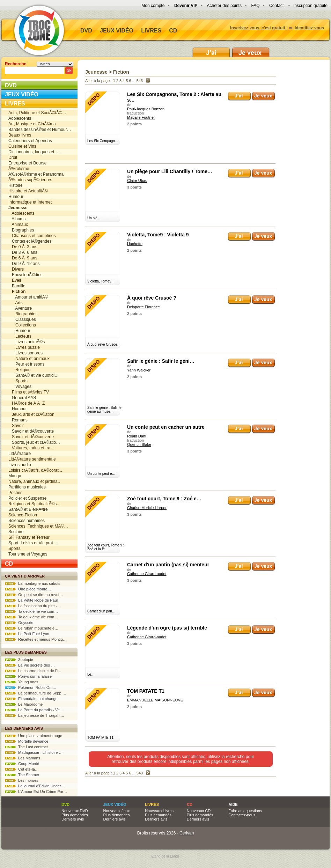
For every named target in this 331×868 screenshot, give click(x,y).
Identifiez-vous (309, 28)
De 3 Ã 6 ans (23, 252)
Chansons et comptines (32, 236)
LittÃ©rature (20, 454)
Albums (17, 219)
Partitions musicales (27, 487)
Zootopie (19, 660)
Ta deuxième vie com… (31, 611)
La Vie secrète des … (30, 665)
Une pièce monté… (28, 589)
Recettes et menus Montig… (36, 639)
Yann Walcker (139, 370)
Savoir (16, 426)
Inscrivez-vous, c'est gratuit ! (259, 28)
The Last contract (26, 747)
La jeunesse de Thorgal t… (35, 715)
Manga (15, 476)
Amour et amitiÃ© (28, 297)
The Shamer (22, 775)
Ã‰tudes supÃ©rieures (30, 180)
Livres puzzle (24, 347)
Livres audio (20, 465)
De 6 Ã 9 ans (23, 258)
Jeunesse (96, 72)
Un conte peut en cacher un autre (166, 427)
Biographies (21, 230)
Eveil (15, 280)
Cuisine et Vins (22, 146)
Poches (15, 493)
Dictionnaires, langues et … (34, 152)
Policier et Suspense (27, 498)
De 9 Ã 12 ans (24, 264)
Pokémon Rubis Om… (31, 687)
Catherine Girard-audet (147, 574)
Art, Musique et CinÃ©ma (32, 124)
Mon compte (153, 6)
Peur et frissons (26, 364)
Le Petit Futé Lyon (27, 634)
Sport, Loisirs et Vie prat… (33, 543)
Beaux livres (20, 135)
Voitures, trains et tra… (31, 448)
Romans (18, 420)
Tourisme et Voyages (28, 554)
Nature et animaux (29, 359)
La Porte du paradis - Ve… (34, 710)
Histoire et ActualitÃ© (28, 191)
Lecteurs (20, 336)
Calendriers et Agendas (30, 141)
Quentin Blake (139, 444)
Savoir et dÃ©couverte (31, 431)
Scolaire (16, 532)
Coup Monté (22, 764)
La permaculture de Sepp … (36, 693)
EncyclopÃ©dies (25, 275)
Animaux (18, 225)
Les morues (22, 780)
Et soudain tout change (31, 699)
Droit (13, 157)
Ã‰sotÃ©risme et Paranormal (36, 174)
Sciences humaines (27, 521)
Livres (151, 31)
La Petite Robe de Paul (31, 600)
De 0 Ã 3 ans (23, 247)
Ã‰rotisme (19, 169)
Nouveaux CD (199, 811)
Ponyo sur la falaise (28, 676)
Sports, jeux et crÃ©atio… (34, 442)
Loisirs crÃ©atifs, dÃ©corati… (36, 470)
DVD (86, 31)
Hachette (135, 244)
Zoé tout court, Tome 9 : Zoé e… (164, 499)
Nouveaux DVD (75, 811)
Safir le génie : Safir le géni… (161, 361)
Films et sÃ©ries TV (29, 392)
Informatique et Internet (30, 202)
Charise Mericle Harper (147, 508)
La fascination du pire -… (33, 606)
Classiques (22, 319)
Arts (16, 303)
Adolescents (20, 118)
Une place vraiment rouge (34, 736)
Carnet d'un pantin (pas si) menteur (168, 565)
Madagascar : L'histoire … (34, 752)
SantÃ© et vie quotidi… (34, 375)
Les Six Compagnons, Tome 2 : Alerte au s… (174, 97)
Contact (276, 6)
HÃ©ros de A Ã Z (27, 403)
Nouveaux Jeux (117, 811)
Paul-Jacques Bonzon (146, 109)
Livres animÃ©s (27, 342)
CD (173, 31)
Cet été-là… (22, 769)
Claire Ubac (137, 181)
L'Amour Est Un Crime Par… (36, 792)
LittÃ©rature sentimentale (32, 459)
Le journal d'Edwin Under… (35, 786)
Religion (19, 370)
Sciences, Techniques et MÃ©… (38, 526)
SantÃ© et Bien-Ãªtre (28, 509)
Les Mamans (23, 758)
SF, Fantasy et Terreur (29, 537)
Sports (18, 381)
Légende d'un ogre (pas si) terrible (167, 628)
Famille (17, 286)
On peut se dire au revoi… (34, 595)
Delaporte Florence (144, 307)
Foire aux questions (245, 811)
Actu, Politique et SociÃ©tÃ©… (37, 113)
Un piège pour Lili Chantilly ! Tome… (170, 171)
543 (140, 81)
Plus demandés (75, 815)
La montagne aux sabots (33, 583)
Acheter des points (224, 6)
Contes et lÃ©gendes (30, 241)
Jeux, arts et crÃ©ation (31, 414)
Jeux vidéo (117, 31)
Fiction (121, 72)
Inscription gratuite (310, 6)
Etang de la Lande (165, 856)
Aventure (20, 308)
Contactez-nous (242, 815)
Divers (16, 269)
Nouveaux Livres (159, 811)
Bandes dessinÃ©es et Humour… (40, 130)
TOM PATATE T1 (146, 691)
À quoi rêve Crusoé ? (152, 298)
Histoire (16, 185)
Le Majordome (24, 704)
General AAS (22, 398)
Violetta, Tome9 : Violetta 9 (158, 235)
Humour (16, 197)
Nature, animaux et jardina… (35, 481)
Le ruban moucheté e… (32, 628)
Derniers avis (73, 819)
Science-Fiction (23, 515)
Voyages (20, 387)
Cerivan (187, 833)
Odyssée (19, 623)
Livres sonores (25, 353)
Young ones (22, 682)
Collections (22, 325)
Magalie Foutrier (141, 117)
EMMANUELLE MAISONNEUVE (155, 700)
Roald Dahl (137, 436)
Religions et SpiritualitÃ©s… (35, 504)
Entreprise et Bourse (27, 163)
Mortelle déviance (27, 741)
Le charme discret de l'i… (33, 671)
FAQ (255, 6)
